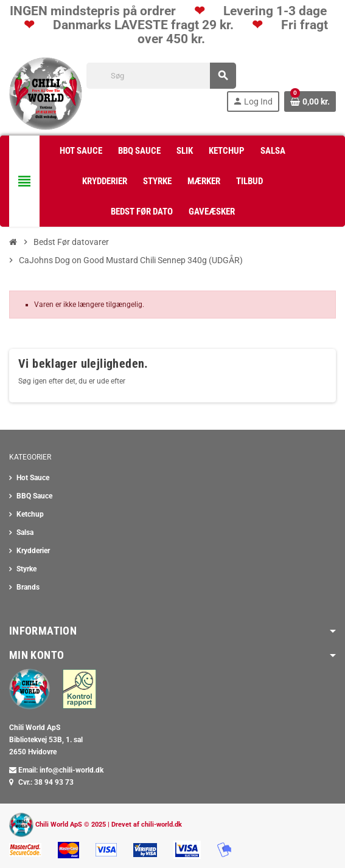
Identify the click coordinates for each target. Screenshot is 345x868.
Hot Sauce (33, 478)
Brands (28, 587)
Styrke (26, 569)
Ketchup (30, 514)
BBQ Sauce (34, 496)
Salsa (25, 532)
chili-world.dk (162, 825)
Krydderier (33, 551)
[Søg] (161, 76)
